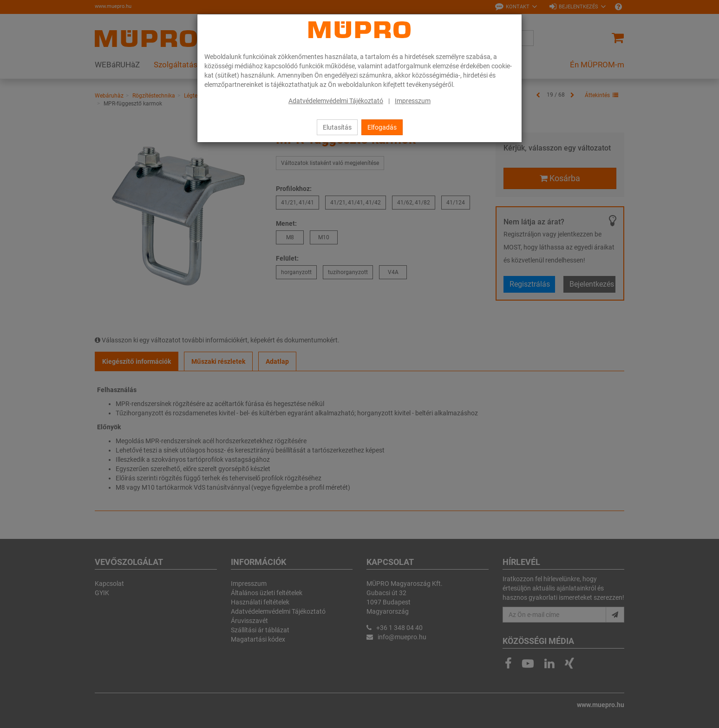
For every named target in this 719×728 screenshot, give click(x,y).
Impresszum (413, 101)
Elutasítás (337, 127)
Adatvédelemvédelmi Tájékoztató (336, 101)
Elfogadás (382, 127)
